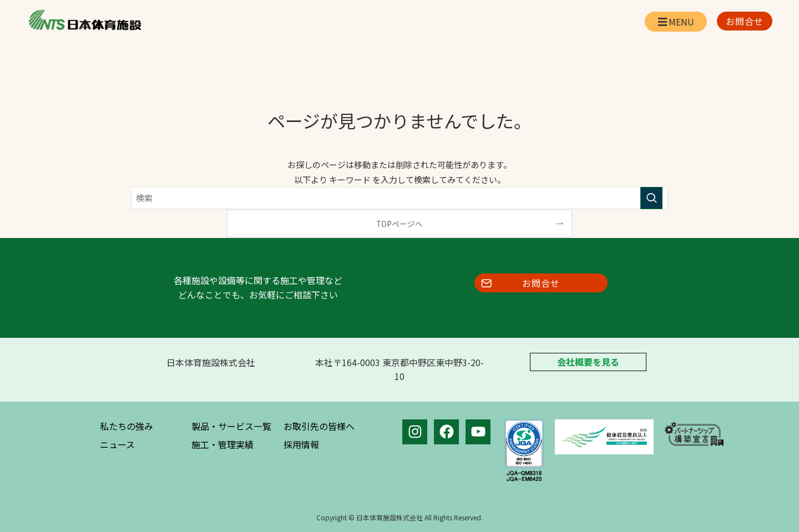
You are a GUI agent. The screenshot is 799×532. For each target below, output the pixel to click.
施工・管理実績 (222, 444)
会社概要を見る (588, 362)
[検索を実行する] (651, 198)
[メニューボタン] (676, 22)
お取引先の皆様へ (319, 426)
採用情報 (301, 444)
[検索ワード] (399, 198)
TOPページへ (399, 224)
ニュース (117, 444)
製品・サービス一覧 (231, 426)
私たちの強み (127, 426)
